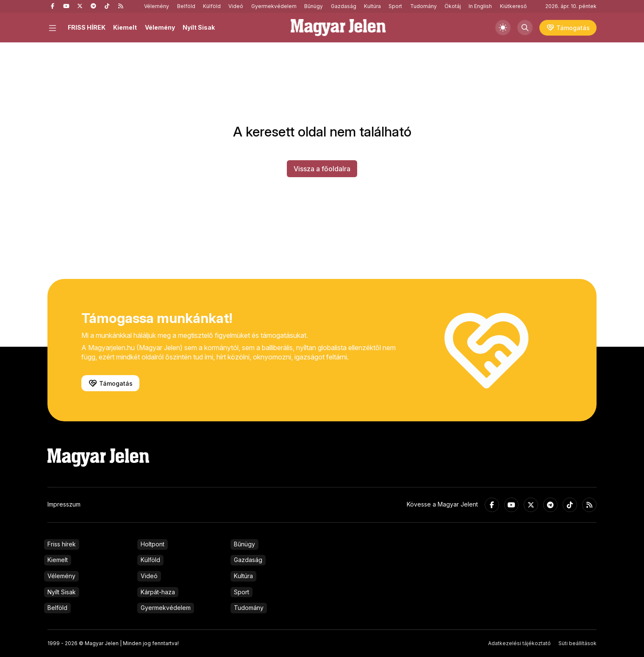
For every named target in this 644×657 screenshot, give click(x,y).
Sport (395, 6)
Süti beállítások (577, 643)
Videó (236, 6)
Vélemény (157, 6)
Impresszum (64, 504)
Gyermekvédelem (274, 6)
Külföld (212, 6)
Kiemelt (125, 27)
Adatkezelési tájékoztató (519, 643)
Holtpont (153, 544)
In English (480, 6)
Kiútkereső (513, 6)
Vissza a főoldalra (322, 169)
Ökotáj (453, 6)
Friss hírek (62, 544)
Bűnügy (314, 6)
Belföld (186, 6)
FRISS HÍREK (87, 27)
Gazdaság (344, 6)
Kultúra (372, 6)
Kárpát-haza (158, 592)
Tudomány (423, 6)
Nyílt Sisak (199, 27)
